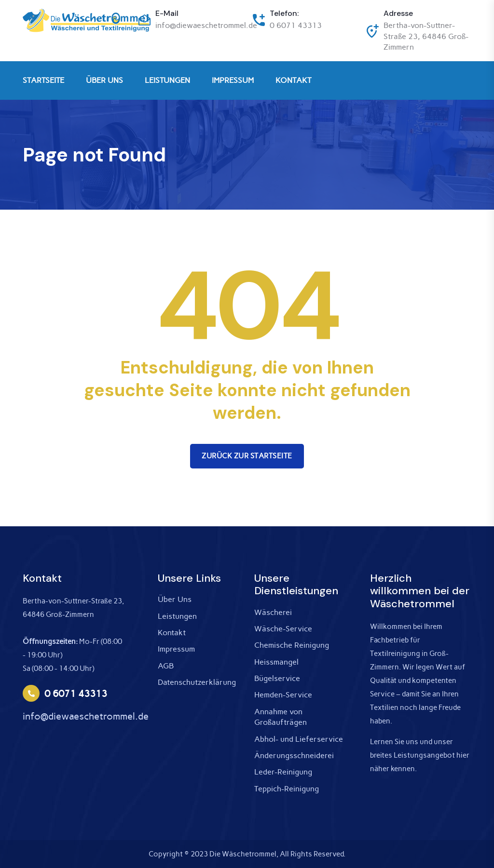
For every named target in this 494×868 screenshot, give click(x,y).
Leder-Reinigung (283, 772)
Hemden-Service (283, 695)
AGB (166, 666)
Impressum (176, 649)
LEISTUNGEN (167, 80)
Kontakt (172, 633)
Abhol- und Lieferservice (299, 739)
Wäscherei (273, 612)
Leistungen (177, 616)
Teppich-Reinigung (287, 789)
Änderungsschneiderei (294, 755)
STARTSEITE (43, 80)
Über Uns (175, 599)
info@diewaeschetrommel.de (206, 25)
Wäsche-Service (283, 629)
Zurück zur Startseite (247, 456)
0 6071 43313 (296, 25)
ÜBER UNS (104, 80)
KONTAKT (293, 80)
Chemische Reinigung (292, 645)
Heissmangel (276, 662)
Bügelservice (277, 678)
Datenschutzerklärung (197, 682)
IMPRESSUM (233, 80)
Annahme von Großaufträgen (281, 717)
